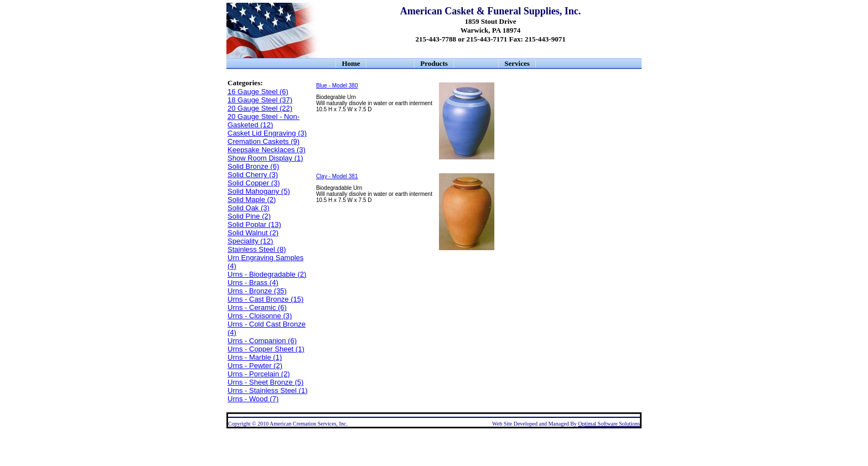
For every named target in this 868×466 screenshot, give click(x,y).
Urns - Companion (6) (262, 341)
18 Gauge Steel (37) (260, 100)
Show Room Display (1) (265, 158)
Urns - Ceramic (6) (257, 307)
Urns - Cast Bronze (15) (265, 299)
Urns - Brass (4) (253, 283)
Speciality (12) (250, 241)
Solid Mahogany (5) (259, 191)
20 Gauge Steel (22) (260, 108)
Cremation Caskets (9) (263, 141)
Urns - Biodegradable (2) (267, 274)
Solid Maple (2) (252, 200)
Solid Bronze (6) (253, 166)
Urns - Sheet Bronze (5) (265, 382)
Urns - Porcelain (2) (259, 374)
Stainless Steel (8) (257, 249)
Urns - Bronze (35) (257, 291)
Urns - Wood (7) (253, 399)
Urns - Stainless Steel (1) (268, 390)
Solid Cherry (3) (253, 175)
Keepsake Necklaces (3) (267, 150)
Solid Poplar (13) (254, 224)
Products (434, 63)
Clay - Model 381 (337, 176)
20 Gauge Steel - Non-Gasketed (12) (263, 121)
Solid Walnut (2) (253, 233)
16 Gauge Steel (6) (258, 92)
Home (351, 63)
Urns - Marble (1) (255, 357)
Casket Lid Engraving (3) (267, 133)
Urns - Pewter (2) (255, 366)
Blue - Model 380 (337, 86)
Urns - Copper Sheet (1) (266, 349)
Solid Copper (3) (254, 183)
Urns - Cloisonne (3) (260, 316)
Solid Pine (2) (249, 216)
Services (517, 63)
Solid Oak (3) (249, 208)
